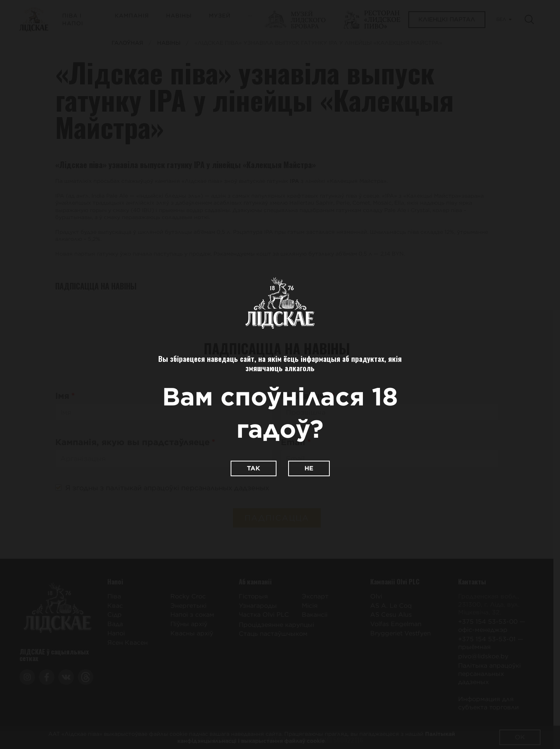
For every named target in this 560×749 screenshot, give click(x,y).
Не (309, 468)
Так (254, 468)
